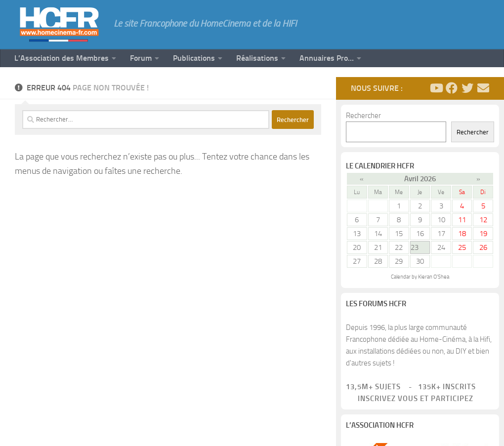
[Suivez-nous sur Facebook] (452, 88)
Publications (194, 58)
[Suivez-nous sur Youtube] (436, 88)
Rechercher (363, 116)
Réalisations (257, 58)
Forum (141, 58)
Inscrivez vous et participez (410, 399)
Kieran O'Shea (434, 277)
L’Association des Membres (62, 58)
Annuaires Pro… (327, 58)
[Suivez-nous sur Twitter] (467, 88)
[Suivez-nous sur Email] (483, 88)
